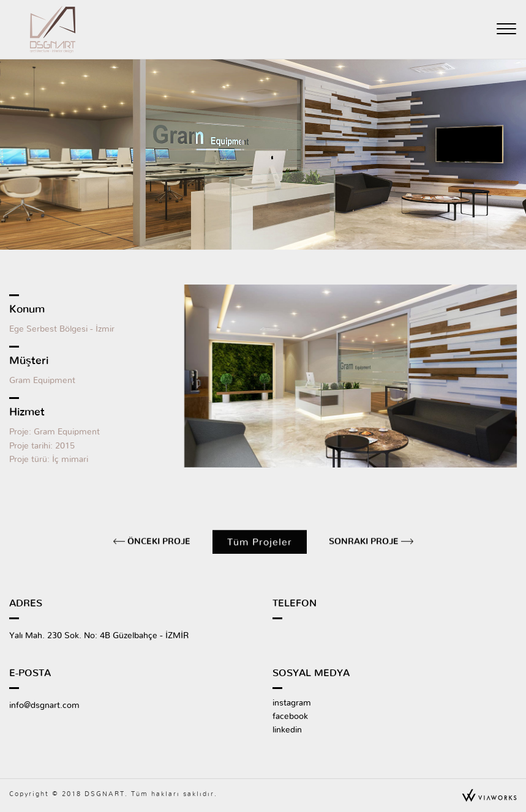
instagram (292, 703)
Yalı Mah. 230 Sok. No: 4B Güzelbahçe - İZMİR (99, 636)
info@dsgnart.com (44, 706)
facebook (290, 717)
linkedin (287, 730)
